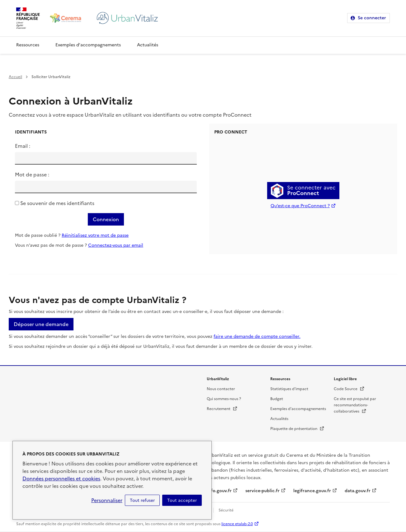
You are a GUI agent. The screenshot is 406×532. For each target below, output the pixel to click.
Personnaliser (107, 500)
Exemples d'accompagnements (88, 45)
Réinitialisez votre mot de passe (95, 235)
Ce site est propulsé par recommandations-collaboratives (355, 405)
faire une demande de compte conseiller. (257, 336)
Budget (277, 399)
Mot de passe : (32, 175)
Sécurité (226, 510)
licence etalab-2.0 (237, 524)
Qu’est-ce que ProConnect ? (300, 206)
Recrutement (222, 409)
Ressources (28, 45)
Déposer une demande (41, 324)
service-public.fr (262, 491)
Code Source (349, 389)
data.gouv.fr (358, 491)
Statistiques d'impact (289, 389)
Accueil (15, 77)
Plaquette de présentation (297, 429)
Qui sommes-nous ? (224, 399)
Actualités (148, 45)
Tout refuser (142, 500)
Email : (23, 146)
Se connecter (372, 18)
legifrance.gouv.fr (312, 491)
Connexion (106, 219)
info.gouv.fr (219, 491)
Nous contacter (221, 389)
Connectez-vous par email (116, 245)
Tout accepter (182, 500)
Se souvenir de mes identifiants (57, 203)
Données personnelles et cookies (61, 478)
